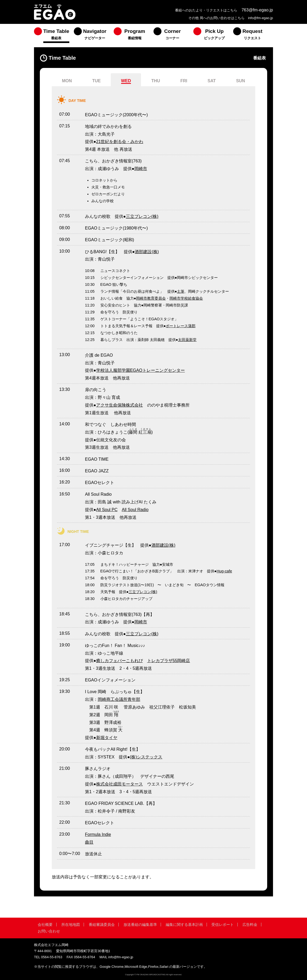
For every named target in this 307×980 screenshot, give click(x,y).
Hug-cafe (224, 571)
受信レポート (223, 925)
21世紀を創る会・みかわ (120, 142)
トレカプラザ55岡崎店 (169, 661)
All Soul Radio (135, 510)
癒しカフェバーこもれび (120, 661)
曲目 (89, 842)
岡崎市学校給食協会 (186, 298)
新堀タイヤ (107, 738)
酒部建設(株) (147, 252)
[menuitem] (54, 36)
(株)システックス (146, 757)
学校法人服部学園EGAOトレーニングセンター (140, 370)
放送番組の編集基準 (140, 925)
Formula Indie (98, 834)
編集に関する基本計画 (184, 925)
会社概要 (45, 925)
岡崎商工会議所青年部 (119, 699)
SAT (212, 81)
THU (156, 81)
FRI (184, 81)
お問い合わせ (49, 931)
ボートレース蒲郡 (181, 326)
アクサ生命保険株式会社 (120, 405)
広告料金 (250, 925)
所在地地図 (71, 925)
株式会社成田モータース (120, 784)
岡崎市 (141, 169)
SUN (241, 81)
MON (67, 81)
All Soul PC (107, 510)
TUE (96, 81)
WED (126, 81)
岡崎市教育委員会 (151, 298)
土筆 (181, 291)
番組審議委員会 (102, 925)
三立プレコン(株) (142, 216)
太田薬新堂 (187, 340)
